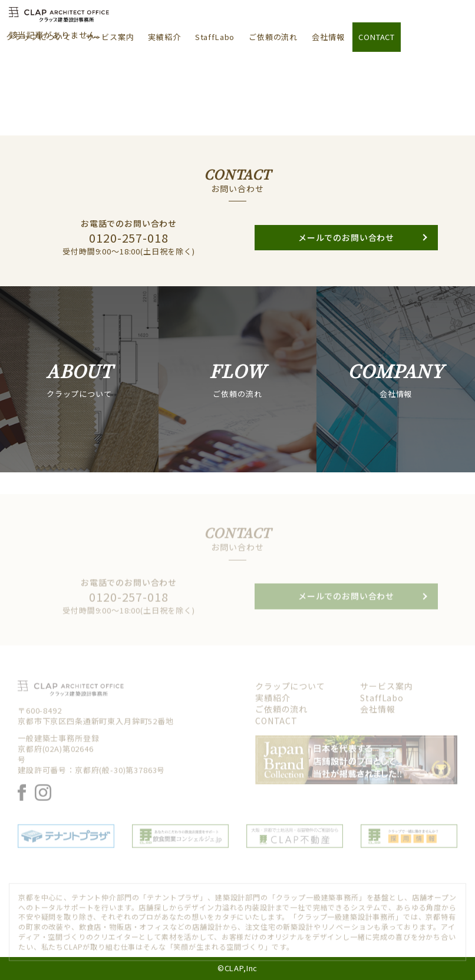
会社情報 (328, 37)
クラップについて (39, 37)
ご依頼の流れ (273, 37)
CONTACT (377, 37)
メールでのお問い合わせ (346, 253)
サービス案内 (110, 37)
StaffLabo (215, 37)
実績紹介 (164, 37)
